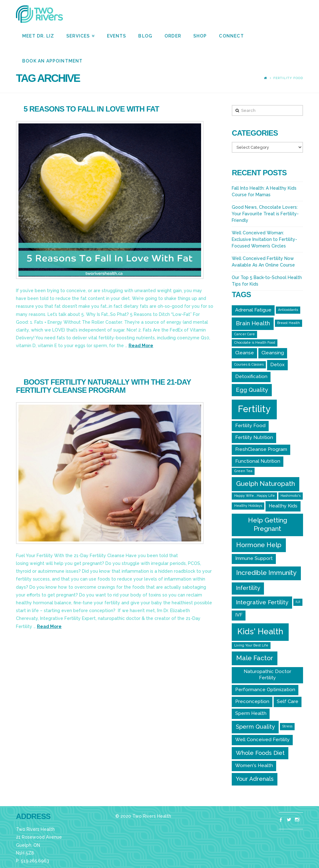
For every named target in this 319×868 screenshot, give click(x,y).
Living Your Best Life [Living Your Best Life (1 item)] (251, 645)
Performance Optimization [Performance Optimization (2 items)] (265, 690)
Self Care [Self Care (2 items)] (288, 701)
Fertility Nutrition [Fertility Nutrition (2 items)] (254, 437)
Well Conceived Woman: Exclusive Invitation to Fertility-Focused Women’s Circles (264, 239)
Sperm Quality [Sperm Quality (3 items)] (255, 727)
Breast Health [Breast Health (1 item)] (289, 323)
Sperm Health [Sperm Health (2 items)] (251, 713)
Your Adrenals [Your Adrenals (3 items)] (255, 779)
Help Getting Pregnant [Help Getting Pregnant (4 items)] (268, 524)
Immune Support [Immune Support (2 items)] (254, 558)
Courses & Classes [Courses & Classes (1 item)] (249, 364)
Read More (141, 346)
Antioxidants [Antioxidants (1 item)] (288, 310)
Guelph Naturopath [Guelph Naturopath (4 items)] (266, 484)
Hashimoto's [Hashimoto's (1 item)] (291, 496)
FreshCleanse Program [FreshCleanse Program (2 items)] (261, 449)
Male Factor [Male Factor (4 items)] (255, 658)
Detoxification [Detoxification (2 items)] (251, 377)
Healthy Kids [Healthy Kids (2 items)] (283, 506)
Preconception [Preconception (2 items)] (252, 701)
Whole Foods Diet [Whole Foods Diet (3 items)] (260, 753)
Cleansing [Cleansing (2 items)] (273, 353)
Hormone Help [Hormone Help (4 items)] (259, 545)
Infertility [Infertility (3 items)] (248, 588)
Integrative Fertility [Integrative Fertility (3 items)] (262, 602)
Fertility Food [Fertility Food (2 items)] (250, 426)
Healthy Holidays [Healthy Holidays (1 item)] (248, 506)
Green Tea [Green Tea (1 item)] (243, 471)
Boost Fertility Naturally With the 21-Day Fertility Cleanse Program (103, 386)
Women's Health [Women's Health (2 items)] (254, 766)
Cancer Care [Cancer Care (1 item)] (245, 334)
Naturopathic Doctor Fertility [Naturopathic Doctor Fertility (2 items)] (267, 675)
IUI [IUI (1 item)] (298, 602)
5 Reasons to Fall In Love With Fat (91, 109)
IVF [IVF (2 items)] (239, 615)
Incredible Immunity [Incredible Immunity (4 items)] (266, 573)
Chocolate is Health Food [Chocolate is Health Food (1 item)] (255, 342)
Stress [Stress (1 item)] (287, 726)
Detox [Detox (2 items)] (277, 365)
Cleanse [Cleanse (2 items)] (245, 353)
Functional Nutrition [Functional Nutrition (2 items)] (258, 461)
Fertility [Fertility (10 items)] (254, 409)
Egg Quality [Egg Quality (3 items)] (252, 390)
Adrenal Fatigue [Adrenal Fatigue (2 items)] (253, 310)
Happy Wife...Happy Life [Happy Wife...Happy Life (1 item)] (255, 496)
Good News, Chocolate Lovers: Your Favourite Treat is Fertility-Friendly (265, 214)
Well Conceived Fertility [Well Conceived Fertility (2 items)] (262, 740)
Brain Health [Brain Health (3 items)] (253, 323)
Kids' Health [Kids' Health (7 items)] (260, 631)
